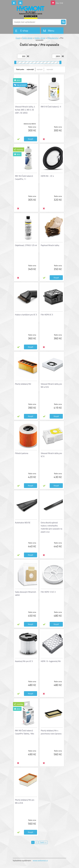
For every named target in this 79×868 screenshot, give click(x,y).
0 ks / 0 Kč (60, 3)
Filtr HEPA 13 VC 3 (48, 592)
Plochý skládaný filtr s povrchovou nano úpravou (51, 732)
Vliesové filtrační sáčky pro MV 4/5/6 (51, 385)
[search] (63, 22)
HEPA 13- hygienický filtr (51, 661)
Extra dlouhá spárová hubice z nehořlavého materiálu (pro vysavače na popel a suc (51, 527)
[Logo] (30, 12)
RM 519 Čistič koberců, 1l (51, 107)
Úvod (18, 38)
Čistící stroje (27, 38)
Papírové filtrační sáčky (50, 245)
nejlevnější (30, 69)
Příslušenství (53, 38)
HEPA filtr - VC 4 (47, 176)
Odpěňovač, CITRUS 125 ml (26, 245)
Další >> (43, 842)
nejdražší (40, 69)
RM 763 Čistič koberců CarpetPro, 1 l (24, 178)
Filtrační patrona (22, 453)
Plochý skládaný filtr (23, 384)
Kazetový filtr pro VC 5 (24, 661)
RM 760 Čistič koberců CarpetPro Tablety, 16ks (25, 732)
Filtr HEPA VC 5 (47, 315)
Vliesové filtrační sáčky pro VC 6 (51, 455)
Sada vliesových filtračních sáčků (26, 593)
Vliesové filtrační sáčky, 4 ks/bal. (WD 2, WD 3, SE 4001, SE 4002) (25, 110)
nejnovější (50, 69)
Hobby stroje (40, 38)
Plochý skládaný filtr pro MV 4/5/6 (25, 801)
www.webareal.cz (40, 860)
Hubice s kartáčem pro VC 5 (26, 315)
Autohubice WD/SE (23, 523)
